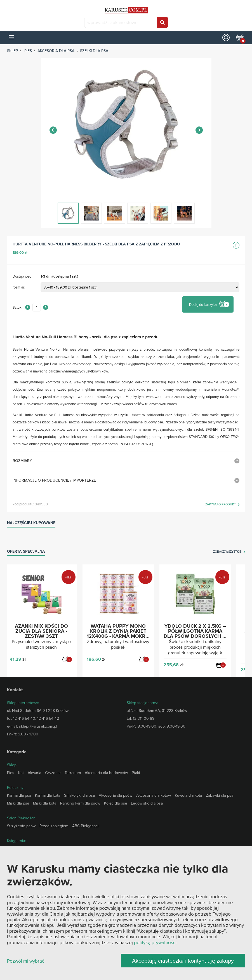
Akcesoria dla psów (116, 795)
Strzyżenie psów (21, 826)
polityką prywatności (155, 943)
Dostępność (22, 276)
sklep (12, 51)
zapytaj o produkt (221, 505)
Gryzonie (53, 773)
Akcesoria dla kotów (154, 795)
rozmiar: (19, 287)
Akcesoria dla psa (56, 51)
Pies (28, 51)
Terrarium (73, 773)
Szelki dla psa (94, 51)
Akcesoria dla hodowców (106, 773)
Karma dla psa (19, 795)
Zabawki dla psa (220, 795)
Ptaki (136, 773)
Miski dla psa (18, 803)
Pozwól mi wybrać (26, 961)
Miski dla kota (45, 803)
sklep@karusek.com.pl (38, 726)
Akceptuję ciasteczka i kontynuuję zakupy (183, 961)
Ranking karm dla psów (80, 803)
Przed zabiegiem (54, 826)
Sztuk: (17, 307)
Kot (21, 773)
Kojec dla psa (116, 803)
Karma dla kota (48, 795)
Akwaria (34, 773)
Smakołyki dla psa (79, 795)
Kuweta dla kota (188, 795)
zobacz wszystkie (227, 552)
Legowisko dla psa (147, 803)
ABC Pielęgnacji (86, 826)
